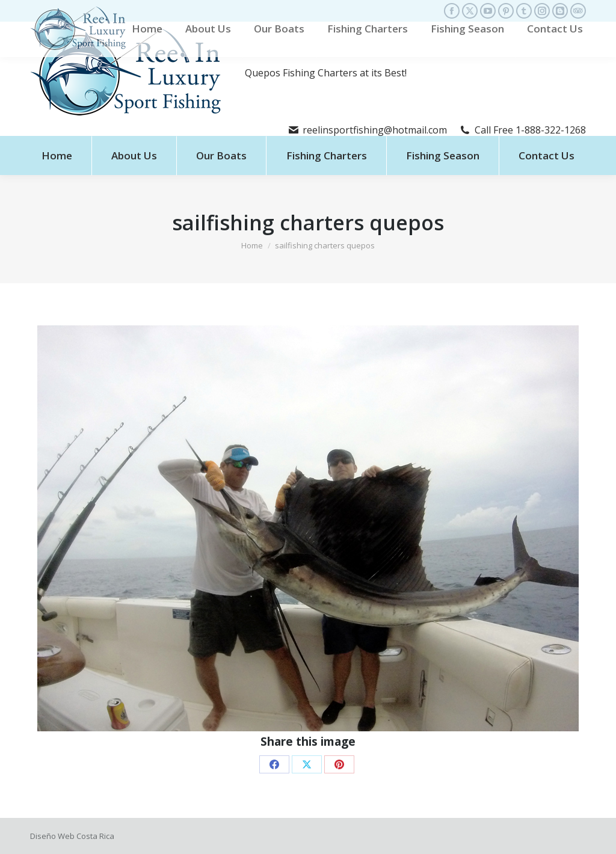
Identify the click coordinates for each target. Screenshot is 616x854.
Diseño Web (52, 836)
